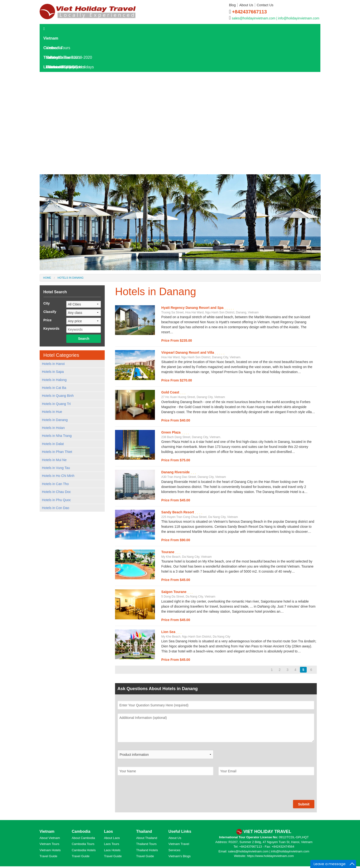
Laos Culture (59, 153)
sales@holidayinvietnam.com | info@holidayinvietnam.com (275, 18)
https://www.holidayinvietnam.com (270, 856)
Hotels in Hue (52, 412)
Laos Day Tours (59, 86)
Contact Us (265, 5)
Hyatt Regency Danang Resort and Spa (193, 308)
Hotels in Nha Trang (57, 436)
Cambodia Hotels (84, 850)
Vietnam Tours (50, 844)
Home (47, 278)
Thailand (51, 57)
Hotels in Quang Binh (58, 396)
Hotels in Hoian (53, 428)
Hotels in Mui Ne (54, 460)
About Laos (112, 838)
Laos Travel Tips (62, 144)
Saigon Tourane (174, 592)
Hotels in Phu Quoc (57, 500)
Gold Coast (171, 392)
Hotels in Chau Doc (57, 492)
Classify (50, 312)
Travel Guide (49, 856)
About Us (246, 5)
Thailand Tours (146, 844)
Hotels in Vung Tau (56, 468)
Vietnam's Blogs (180, 856)
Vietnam (51, 38)
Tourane (168, 552)
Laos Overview (61, 115)
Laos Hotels (56, 96)
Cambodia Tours (83, 844)
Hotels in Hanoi (53, 364)
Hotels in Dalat (53, 444)
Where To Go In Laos (66, 134)
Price (48, 320)
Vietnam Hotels (50, 850)
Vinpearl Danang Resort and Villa (188, 352)
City (47, 303)
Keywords (52, 328)
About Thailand (147, 838)
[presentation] (154, 791)
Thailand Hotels (147, 850)
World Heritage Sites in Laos (73, 163)
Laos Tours (55, 77)
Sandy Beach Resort (178, 512)
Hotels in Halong (54, 380)
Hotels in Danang (71, 278)
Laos (48, 67)
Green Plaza (171, 432)
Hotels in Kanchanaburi (68, 173)
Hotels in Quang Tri (56, 404)
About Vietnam (50, 838)
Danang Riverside (176, 472)
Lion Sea (169, 632)
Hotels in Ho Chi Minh (58, 476)
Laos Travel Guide (61, 105)
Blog (232, 5)
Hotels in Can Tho (55, 484)
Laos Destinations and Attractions (77, 125)
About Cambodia (83, 838)
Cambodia (53, 48)
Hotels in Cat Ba (54, 388)
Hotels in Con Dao (56, 508)
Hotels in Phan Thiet (57, 452)
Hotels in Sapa (53, 372)
